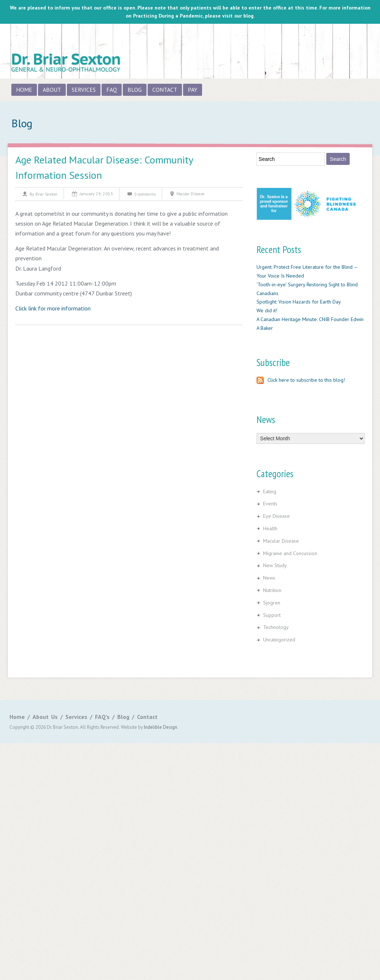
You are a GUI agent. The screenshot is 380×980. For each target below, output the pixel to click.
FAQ (112, 90)
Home (24, 90)
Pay (193, 90)
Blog (135, 90)
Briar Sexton (46, 194)
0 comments (145, 194)
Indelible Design (161, 727)
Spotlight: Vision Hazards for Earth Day (299, 302)
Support (272, 615)
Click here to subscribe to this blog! (301, 380)
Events (270, 504)
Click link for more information (53, 308)
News (269, 578)
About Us (45, 717)
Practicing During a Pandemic (168, 16)
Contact (165, 90)
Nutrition (272, 590)
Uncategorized (279, 640)
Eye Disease (276, 516)
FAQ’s (102, 717)
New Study (275, 565)
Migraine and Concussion (290, 553)
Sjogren (272, 603)
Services (84, 90)
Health (270, 528)
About (52, 90)
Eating (270, 491)
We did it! (267, 310)
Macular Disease (191, 194)
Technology (276, 627)
